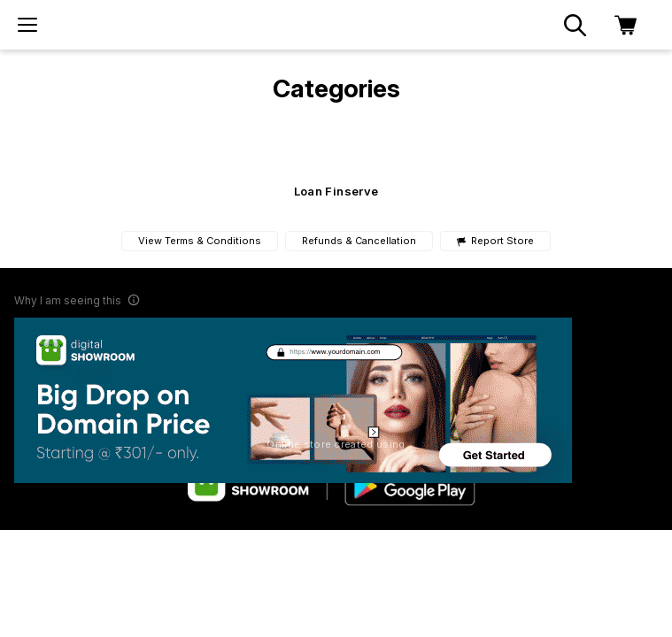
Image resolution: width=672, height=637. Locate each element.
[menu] (27, 25)
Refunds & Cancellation (359, 241)
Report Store (495, 241)
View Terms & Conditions (200, 241)
